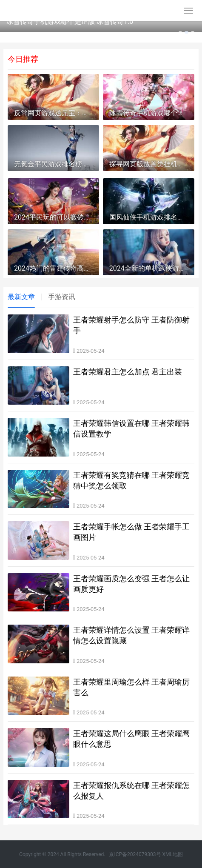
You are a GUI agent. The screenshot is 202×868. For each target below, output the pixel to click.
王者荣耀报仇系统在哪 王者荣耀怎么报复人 (131, 791)
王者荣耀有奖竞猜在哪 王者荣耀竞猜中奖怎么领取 (131, 480)
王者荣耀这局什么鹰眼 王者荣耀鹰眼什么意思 (131, 739)
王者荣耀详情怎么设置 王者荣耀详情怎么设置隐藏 (131, 635)
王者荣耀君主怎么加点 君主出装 (128, 372)
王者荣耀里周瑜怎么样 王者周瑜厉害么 (131, 687)
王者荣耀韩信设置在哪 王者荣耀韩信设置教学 (131, 428)
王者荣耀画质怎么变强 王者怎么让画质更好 (131, 584)
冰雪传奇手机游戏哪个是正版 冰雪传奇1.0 (70, 21)
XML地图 (173, 854)
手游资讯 (62, 297)
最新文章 (21, 297)
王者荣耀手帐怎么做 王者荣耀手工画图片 (131, 532)
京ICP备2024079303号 (135, 854)
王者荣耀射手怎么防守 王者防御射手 (131, 325)
